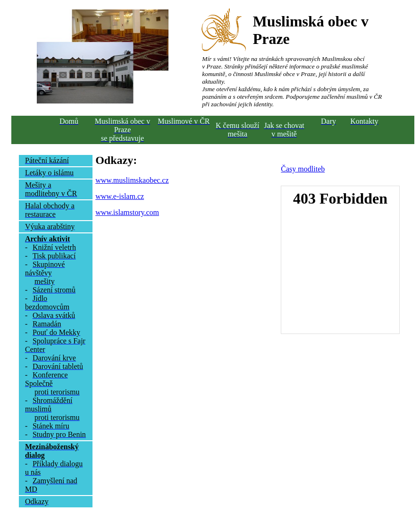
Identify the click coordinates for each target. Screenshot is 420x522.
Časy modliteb (303, 169)
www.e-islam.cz (120, 196)
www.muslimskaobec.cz (132, 180)
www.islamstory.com (127, 212)
